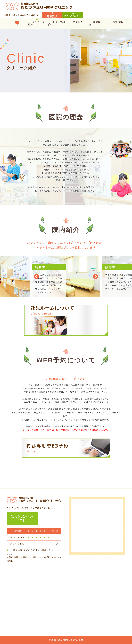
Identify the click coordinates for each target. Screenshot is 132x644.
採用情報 (118, 22)
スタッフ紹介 (57, 23)
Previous (36, 276)
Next (96, 276)
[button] (95, 23)
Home (17, 25)
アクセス (78, 22)
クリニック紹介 (36, 23)
